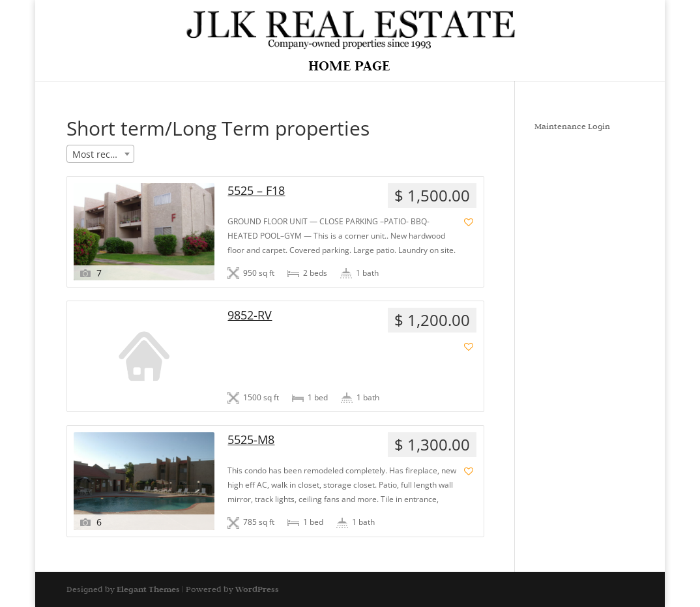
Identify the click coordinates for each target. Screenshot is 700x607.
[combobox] (100, 154)
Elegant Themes (148, 589)
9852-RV (250, 315)
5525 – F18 (256, 191)
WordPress (257, 589)
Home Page (349, 67)
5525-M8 (251, 440)
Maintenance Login (572, 126)
